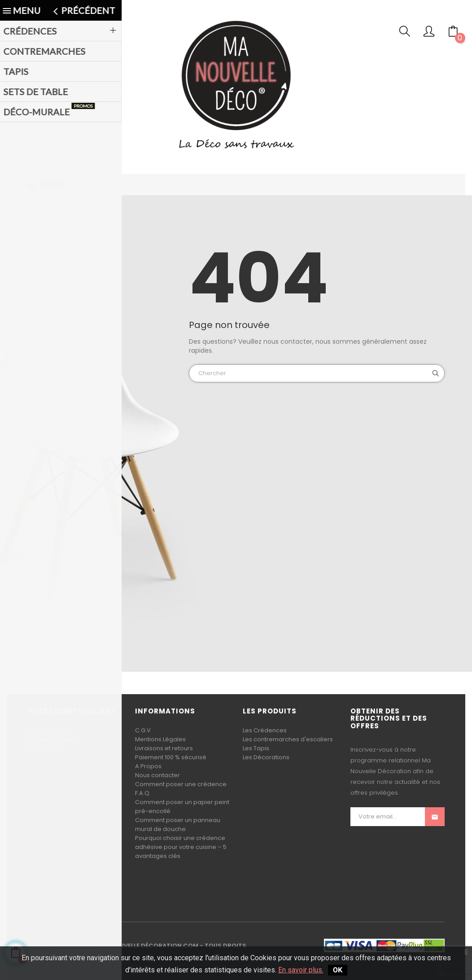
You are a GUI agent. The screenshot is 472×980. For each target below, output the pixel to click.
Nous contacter (157, 775)
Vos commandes (53, 739)
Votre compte (48, 730)
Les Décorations (266, 757)
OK (338, 970)
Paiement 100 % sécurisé (171, 757)
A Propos (148, 766)
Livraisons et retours (164, 748)
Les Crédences (265, 730)
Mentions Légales (160, 739)
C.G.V (143, 730)
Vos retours (44, 748)
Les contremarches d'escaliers (288, 739)
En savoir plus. (301, 970)
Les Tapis (256, 748)
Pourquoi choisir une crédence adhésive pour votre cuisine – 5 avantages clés (181, 847)
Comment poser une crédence (181, 784)
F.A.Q (142, 793)
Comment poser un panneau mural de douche (178, 825)
